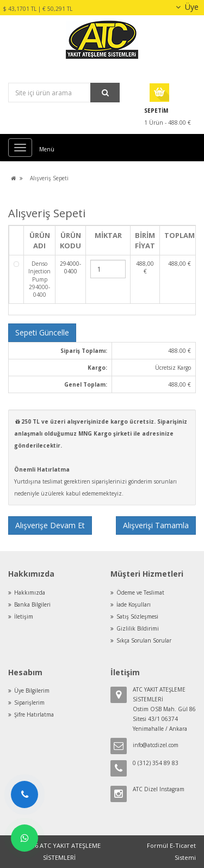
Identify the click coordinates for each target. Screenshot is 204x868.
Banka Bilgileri (32, 604)
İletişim (24, 616)
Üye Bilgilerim (32, 690)
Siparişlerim (29, 702)
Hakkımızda (30, 592)
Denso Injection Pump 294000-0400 (39, 279)
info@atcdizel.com (156, 745)
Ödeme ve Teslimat (140, 592)
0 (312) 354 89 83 (156, 763)
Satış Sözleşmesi (137, 616)
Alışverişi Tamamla (156, 525)
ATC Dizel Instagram (159, 789)
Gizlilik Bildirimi (138, 628)
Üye (186, 7)
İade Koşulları (134, 604)
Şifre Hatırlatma (34, 714)
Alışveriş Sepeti (49, 178)
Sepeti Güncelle (42, 332)
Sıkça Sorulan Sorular (144, 640)
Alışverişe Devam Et (50, 525)
